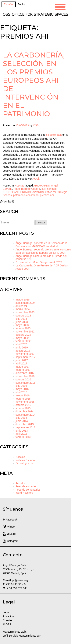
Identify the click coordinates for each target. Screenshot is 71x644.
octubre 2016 (23, 379)
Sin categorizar (24, 463)
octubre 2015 (23, 405)
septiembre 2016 (25, 383)
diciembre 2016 (25, 373)
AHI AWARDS (42, 186)
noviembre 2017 (25, 354)
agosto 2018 (23, 351)
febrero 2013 (23, 437)
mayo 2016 (22, 389)
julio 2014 (21, 418)
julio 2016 (21, 386)
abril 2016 (21, 392)
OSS (36, 125)
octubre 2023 (23, 316)
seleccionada (54, 135)
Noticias (19, 186)
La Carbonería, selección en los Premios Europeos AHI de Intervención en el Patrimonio (34, 84)
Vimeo (9, 527)
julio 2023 (21, 319)
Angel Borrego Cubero (27, 189)
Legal (6, 612)
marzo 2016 (23, 395)
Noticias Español (25, 460)
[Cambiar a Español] (9, 4)
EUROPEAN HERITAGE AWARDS (23, 192)
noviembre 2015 (25, 402)
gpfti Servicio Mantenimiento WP (22, 636)
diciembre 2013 (25, 424)
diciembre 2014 (25, 411)
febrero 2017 (23, 370)
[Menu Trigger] (60, 6)
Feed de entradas (26, 486)
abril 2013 (21, 434)
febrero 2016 (23, 399)
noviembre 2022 (25, 332)
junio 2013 (22, 431)
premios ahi (47, 195)
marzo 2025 (23, 300)
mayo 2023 (22, 325)
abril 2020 (21, 344)
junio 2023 (22, 322)
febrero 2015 (23, 408)
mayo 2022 (22, 338)
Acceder (20, 483)
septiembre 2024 (25, 303)
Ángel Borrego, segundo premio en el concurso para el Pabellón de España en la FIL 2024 (43, 251)
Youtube (10, 534)
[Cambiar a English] (22, 4)
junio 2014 (22, 421)
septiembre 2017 (25, 357)
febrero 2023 (23, 328)
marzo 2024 (23, 309)
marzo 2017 (23, 367)
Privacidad (9, 616)
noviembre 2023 (25, 312)
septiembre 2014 (25, 415)
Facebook (10, 520)
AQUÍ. (36, 179)
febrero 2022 (23, 341)
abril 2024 (21, 306)
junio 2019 (22, 348)
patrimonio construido (26, 195)
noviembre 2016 (25, 376)
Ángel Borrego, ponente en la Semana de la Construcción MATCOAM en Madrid (41, 245)
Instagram (11, 541)
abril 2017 (21, 363)
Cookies (8, 620)
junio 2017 (22, 360)
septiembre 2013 (25, 427)
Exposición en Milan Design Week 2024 (39, 262)
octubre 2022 (23, 335)
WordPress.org (24, 493)
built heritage (49, 189)
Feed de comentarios (28, 490)
